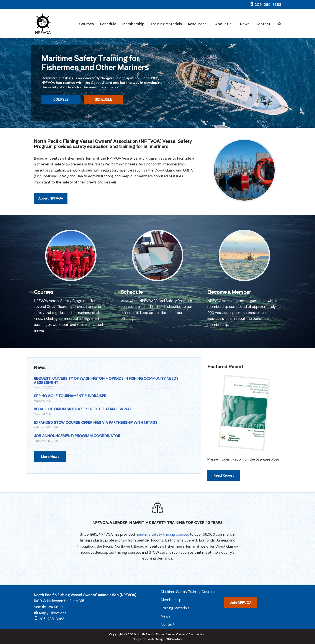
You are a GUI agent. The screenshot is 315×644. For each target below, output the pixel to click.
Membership (133, 24)
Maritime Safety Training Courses (188, 592)
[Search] (280, 24)
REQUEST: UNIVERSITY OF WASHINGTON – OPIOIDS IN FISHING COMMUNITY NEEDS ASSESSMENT (106, 381)
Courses (87, 24)
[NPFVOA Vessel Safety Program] (43, 24)
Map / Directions (53, 613)
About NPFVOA (51, 206)
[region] (157, 83)
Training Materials (166, 24)
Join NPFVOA (241, 603)
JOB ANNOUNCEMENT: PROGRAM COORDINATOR (77, 436)
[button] (208, 24)
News (245, 24)
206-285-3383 (268, 5)
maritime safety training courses (162, 534)
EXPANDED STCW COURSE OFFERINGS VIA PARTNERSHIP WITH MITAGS (96, 423)
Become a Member (229, 292)
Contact (263, 24)
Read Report (224, 475)
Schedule (108, 24)
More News (50, 457)
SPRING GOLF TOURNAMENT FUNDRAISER (70, 396)
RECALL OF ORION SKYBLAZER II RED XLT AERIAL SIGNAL (83, 409)
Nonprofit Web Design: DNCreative (157, 639)
